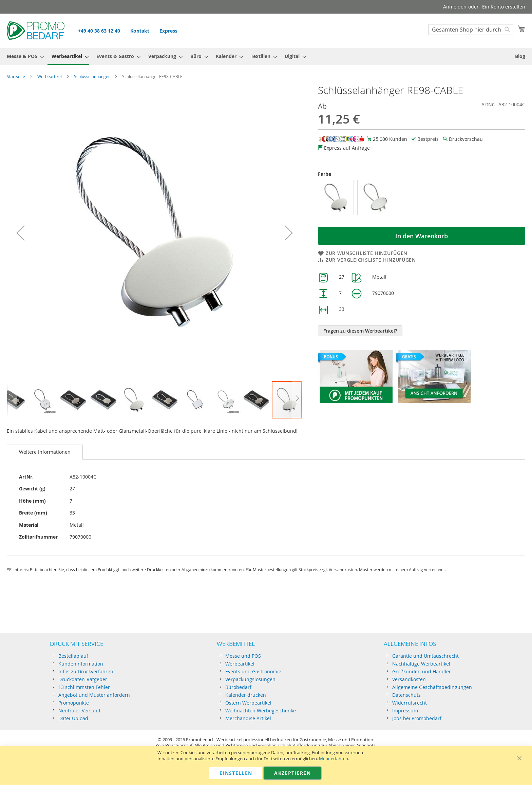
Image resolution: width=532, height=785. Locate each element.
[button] (20, 233)
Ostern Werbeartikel (248, 703)
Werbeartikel (50, 76)
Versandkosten (409, 679)
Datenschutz (406, 695)
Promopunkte (74, 703)
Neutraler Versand (79, 711)
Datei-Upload (73, 718)
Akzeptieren (292, 773)
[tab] (45, 452)
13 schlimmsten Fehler (84, 687)
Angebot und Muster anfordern (94, 695)
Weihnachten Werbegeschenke (261, 711)
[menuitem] (23, 56)
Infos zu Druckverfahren (86, 671)
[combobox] (471, 30)
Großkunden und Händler (422, 671)
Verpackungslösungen (250, 679)
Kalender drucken (246, 695)
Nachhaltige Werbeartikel (421, 664)
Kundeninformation (81, 664)
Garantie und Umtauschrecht (425, 656)
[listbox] (422, 198)
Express (168, 31)
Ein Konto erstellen (504, 7)
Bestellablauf (73, 656)
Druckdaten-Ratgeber (83, 679)
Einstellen (236, 773)
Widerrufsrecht (410, 703)
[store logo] (36, 31)
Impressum (405, 711)
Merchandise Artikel (248, 718)
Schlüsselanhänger (92, 76)
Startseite (16, 76)
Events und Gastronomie (253, 671)
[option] (336, 198)
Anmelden (455, 7)
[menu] (266, 57)
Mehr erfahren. (334, 759)
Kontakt (140, 31)
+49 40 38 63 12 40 (99, 31)
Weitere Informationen (45, 452)
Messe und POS (243, 656)
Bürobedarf (238, 687)
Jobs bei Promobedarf (417, 718)
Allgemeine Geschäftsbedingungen (432, 687)
